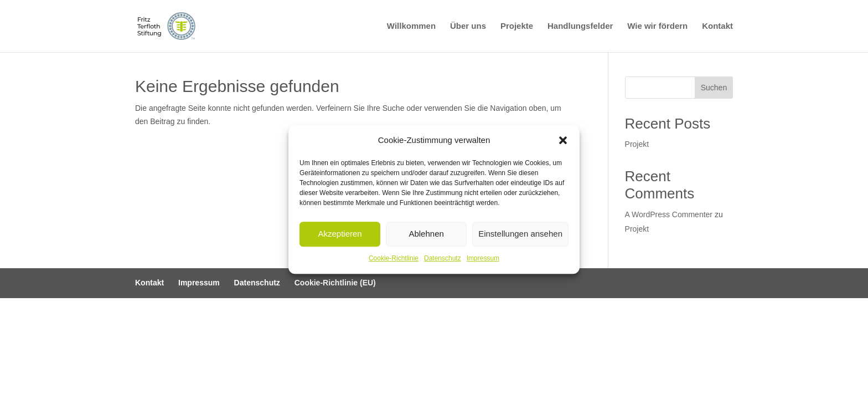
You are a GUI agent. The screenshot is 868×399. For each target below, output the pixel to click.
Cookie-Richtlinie (394, 258)
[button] (563, 140)
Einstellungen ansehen (520, 234)
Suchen (714, 88)
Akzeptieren (340, 234)
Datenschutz (443, 258)
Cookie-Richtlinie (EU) (335, 283)
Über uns (468, 26)
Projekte (517, 26)
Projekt (637, 144)
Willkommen (411, 26)
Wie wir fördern (657, 26)
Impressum (483, 258)
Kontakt (717, 26)
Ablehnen (426, 234)
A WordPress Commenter (669, 214)
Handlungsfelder (580, 26)
